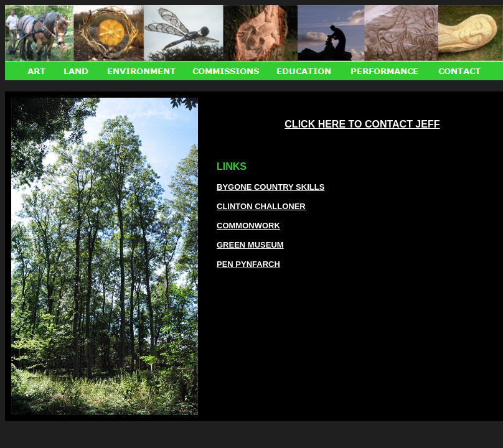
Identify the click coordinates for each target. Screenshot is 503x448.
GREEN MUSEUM (250, 245)
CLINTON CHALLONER (261, 206)
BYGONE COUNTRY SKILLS (270, 187)
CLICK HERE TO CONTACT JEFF (362, 124)
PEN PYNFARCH (248, 264)
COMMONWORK (248, 226)
